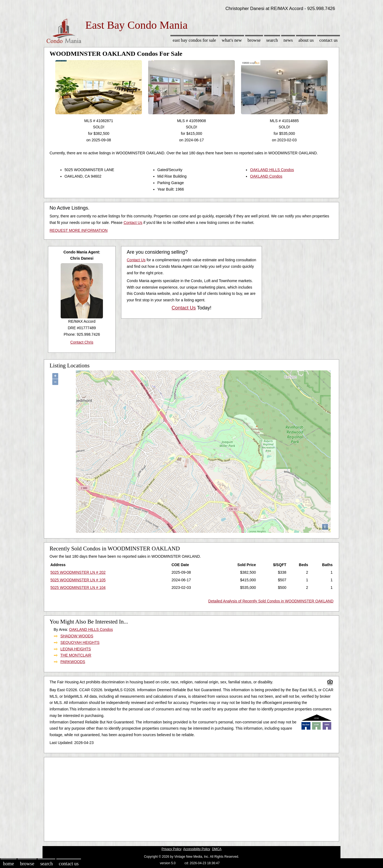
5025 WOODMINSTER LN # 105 (78, 580)
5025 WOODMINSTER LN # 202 (78, 572)
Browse (254, 40)
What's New (232, 40)
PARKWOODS (73, 662)
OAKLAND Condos (266, 176)
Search (272, 40)
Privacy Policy (171, 849)
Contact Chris (82, 342)
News (288, 40)
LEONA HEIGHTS (76, 649)
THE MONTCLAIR (76, 655)
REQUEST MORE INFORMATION (79, 230)
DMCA (217, 849)
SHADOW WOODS (77, 636)
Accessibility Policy (197, 849)
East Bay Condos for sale (194, 40)
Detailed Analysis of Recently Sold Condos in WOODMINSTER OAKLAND (271, 601)
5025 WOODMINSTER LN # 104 (78, 588)
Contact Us (329, 40)
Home (8, 864)
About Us (306, 40)
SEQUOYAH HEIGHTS (80, 642)
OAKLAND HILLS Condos (272, 170)
